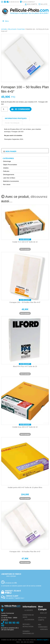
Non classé (7, 184)
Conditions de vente (28, 616)
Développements (9, 175)
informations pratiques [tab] (16, 118)
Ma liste (44, 4)
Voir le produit (25, 249)
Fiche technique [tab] (12, 123)
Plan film (21, 29)
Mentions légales (43, 640)
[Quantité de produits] (4, 109)
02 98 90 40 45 (14, 2)
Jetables (6, 168)
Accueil (4, 29)
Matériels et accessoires (11, 181)
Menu (5, 21)
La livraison (29, 620)
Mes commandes (43, 626)
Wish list (44, 613)
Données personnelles (28, 632)
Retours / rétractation (28, 625)
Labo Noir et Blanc (9, 178)
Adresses (44, 629)
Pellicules (12, 29)
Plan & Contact (28, 2)
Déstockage (7, 161)
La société (29, 610)
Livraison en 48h (11, 583)
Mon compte (32, 4)
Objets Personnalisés (10, 165)
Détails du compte (42, 619)
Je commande (20, 109)
